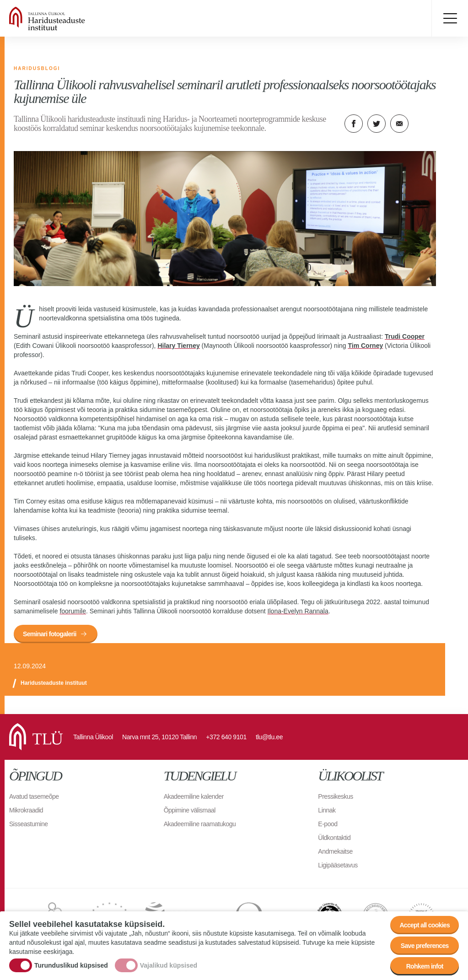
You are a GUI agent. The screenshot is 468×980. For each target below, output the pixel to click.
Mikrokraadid (26, 810)
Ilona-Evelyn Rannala (298, 611)
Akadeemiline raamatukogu (200, 824)
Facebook (354, 124)
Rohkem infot (425, 966)
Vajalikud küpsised (169, 965)
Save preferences (425, 946)
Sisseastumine (29, 824)
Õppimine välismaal (190, 810)
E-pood (328, 824)
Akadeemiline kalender (194, 796)
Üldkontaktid (334, 838)
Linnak (327, 810)
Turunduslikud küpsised (71, 965)
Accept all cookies (425, 925)
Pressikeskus (335, 796)
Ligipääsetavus (338, 865)
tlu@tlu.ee (269, 737)
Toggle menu (450, 18)
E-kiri (399, 124)
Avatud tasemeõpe (34, 796)
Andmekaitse (335, 851)
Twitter (377, 124)
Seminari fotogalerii (50, 634)
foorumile (73, 611)
